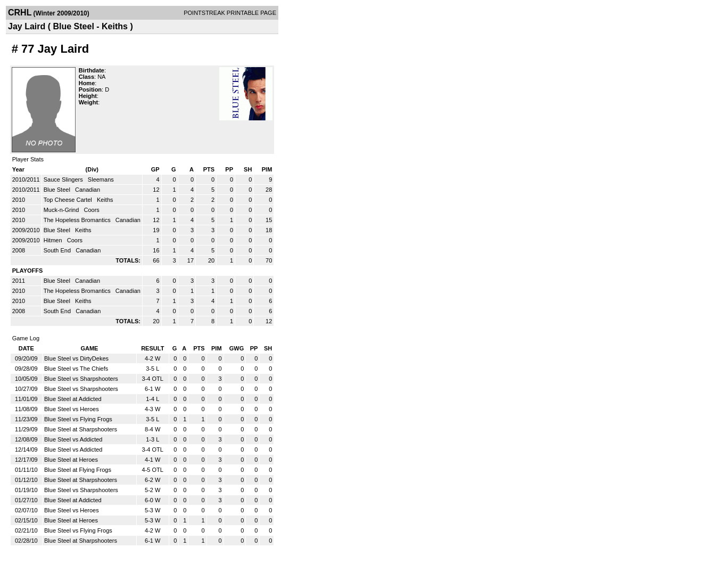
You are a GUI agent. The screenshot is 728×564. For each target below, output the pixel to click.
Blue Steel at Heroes (71, 460)
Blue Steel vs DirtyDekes (76, 358)
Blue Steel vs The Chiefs (76, 369)
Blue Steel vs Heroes (72, 409)
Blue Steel (58, 190)
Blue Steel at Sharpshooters (81, 429)
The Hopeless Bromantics (78, 220)
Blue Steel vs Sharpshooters (81, 379)
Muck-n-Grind (62, 210)
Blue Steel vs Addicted (73, 439)
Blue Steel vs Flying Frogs (78, 419)
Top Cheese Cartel (69, 200)
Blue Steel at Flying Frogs (78, 470)
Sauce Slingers (64, 179)
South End (58, 250)
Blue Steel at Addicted (73, 399)
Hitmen (54, 240)
